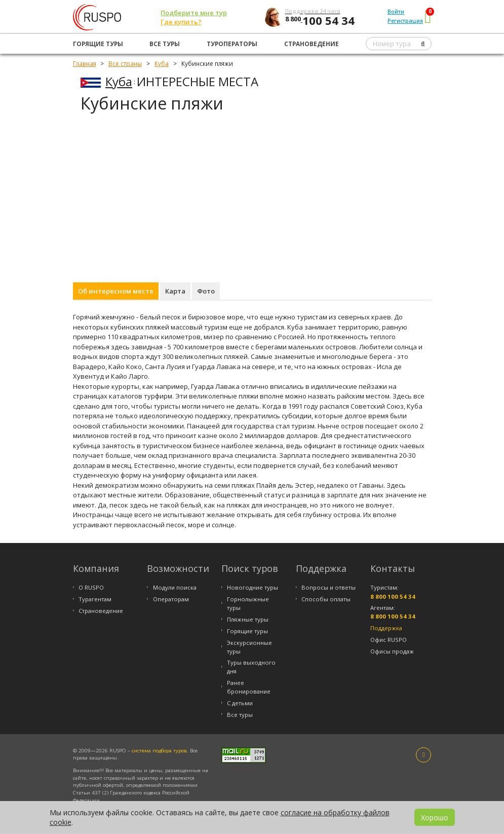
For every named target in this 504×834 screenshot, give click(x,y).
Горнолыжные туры (248, 603)
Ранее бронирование (249, 687)
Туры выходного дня (251, 667)
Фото (206, 291)
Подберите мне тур (194, 13)
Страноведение (312, 44)
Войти (396, 12)
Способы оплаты (326, 599)
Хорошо (435, 818)
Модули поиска (175, 587)
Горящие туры (98, 44)
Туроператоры (232, 44)
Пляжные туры (248, 619)
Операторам (171, 599)
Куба (119, 81)
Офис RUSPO (389, 640)
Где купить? (181, 22)
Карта (175, 291)
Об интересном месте (116, 291)
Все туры (165, 44)
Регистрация (405, 21)
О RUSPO (91, 587)
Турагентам (95, 599)
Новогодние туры (253, 587)
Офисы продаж (392, 651)
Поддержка (386, 628)
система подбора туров (159, 751)
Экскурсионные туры (249, 647)
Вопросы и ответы (328, 587)
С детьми (240, 703)
